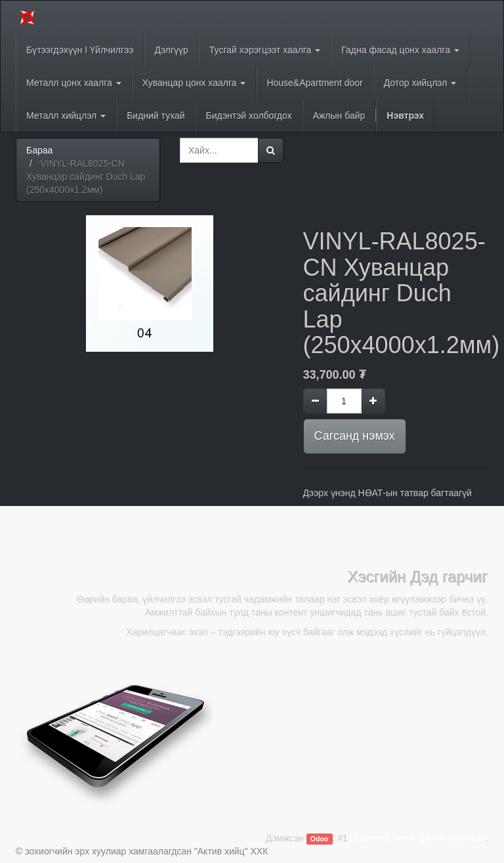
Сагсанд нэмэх (355, 436)
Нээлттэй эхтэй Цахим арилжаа (418, 838)
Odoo (319, 839)
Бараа (39, 150)
